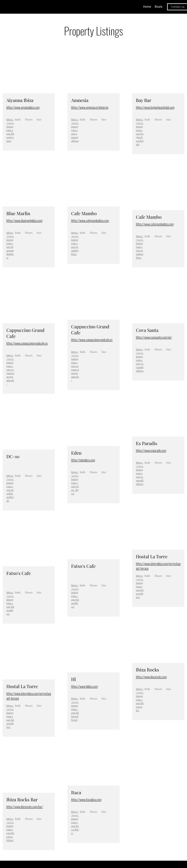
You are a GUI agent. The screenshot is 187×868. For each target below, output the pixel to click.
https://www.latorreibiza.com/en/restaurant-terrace (29, 696)
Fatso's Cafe (19, 573)
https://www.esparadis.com (151, 450)
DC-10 (13, 456)
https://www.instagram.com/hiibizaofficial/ (75, 709)
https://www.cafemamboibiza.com (90, 221)
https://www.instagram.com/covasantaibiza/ (140, 360)
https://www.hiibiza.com (84, 686)
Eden (76, 453)
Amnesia (80, 100)
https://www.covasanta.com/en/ (154, 337)
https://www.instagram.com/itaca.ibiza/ (75, 822)
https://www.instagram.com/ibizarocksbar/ (10, 829)
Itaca (76, 792)
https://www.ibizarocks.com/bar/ (25, 807)
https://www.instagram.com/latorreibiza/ (10, 716)
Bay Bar (144, 100)
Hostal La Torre (22, 686)
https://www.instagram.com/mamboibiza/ (75, 243)
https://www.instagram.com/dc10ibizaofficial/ (10, 488)
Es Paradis (147, 443)
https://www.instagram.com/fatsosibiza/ (10, 603)
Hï (74, 679)
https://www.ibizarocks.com (151, 677)
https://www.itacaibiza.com (86, 800)
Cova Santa (147, 330)
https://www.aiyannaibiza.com (23, 107)
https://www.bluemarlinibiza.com (24, 221)
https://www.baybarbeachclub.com (155, 107)
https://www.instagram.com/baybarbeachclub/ (140, 132)
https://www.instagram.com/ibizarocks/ (140, 700)
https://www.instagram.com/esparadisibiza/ (140, 473)
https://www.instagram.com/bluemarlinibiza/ (10, 245)
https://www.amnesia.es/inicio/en (90, 107)
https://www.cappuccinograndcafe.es (27, 343)
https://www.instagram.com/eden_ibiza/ (75, 483)
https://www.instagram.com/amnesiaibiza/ (75, 130)
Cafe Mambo (84, 213)
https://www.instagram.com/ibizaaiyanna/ (10, 130)
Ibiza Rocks (147, 670)
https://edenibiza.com (83, 460)
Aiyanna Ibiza (20, 100)
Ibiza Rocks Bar (22, 799)
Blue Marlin (18, 213)
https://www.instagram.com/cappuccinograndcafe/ (10, 370)
